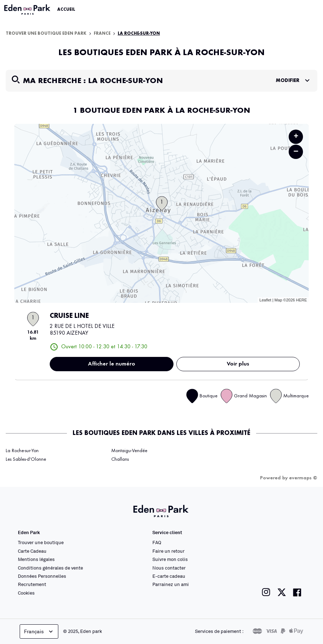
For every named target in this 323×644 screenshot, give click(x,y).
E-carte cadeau (169, 576)
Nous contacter (169, 568)
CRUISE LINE (69, 316)
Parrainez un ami (171, 584)
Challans (120, 459)
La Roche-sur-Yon (139, 34)
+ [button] (296, 137)
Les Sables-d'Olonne (26, 459)
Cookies (26, 593)
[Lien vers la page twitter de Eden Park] (282, 592)
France (102, 34)
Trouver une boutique (41, 542)
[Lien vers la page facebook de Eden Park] (297, 592)
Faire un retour (168, 551)
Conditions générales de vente (50, 568)
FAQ (157, 542)
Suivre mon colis (170, 559)
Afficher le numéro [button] (112, 364)
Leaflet (265, 300)
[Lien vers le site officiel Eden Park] (28, 10)
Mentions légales (36, 559)
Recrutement (32, 584)
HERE (301, 300)
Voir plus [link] (238, 364)
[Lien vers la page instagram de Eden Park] (266, 592)
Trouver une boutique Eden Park (46, 34)
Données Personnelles (42, 576)
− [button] (296, 152)
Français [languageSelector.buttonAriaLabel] (39, 631)
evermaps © (303, 478)
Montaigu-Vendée (129, 451)
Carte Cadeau (32, 551)
